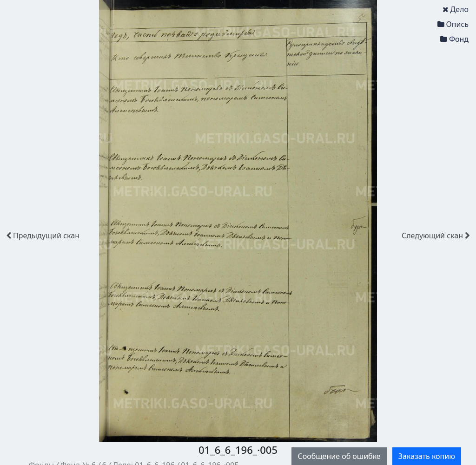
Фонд (454, 39)
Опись (453, 24)
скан (43, 236)
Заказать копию (427, 456)
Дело (456, 9)
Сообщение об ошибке (339, 456)
